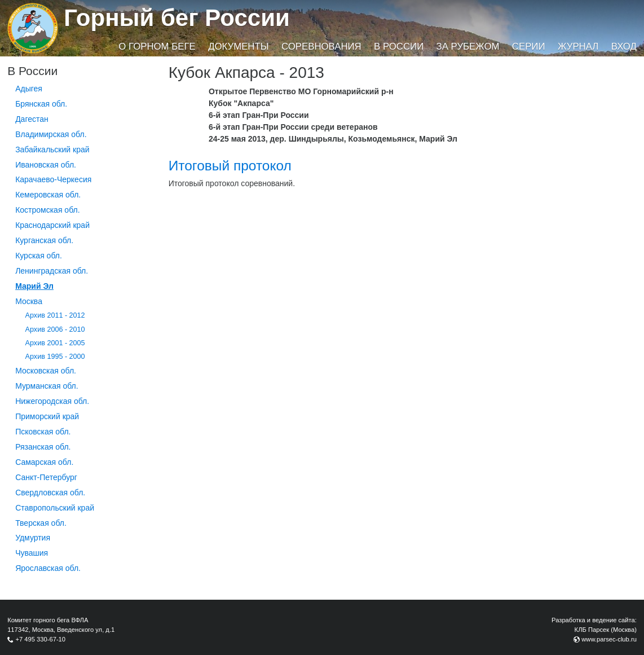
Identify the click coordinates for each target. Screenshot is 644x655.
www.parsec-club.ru (609, 639)
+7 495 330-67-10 (40, 639)
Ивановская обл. (46, 165)
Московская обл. (46, 371)
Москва (29, 301)
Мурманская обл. (47, 386)
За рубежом (468, 47)
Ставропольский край (55, 508)
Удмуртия (33, 538)
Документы (238, 47)
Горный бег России (177, 18)
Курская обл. (39, 256)
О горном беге (157, 47)
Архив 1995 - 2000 (55, 357)
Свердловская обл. (50, 493)
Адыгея (29, 89)
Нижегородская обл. (52, 401)
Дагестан (32, 119)
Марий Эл (34, 286)
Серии (529, 47)
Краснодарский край (52, 225)
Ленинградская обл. (52, 271)
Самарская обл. (44, 462)
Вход (624, 47)
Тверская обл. (41, 523)
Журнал (578, 47)
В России (399, 47)
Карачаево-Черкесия (53, 179)
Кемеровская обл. (48, 195)
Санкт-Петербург (46, 477)
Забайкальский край (52, 150)
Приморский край (47, 416)
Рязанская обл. (43, 447)
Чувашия (32, 553)
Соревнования (321, 47)
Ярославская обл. (48, 568)
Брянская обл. (41, 104)
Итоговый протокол (230, 166)
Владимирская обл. (51, 134)
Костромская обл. (47, 210)
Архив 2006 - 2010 (55, 329)
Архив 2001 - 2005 (55, 343)
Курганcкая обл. (44, 240)
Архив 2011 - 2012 (55, 315)
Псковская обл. (43, 432)
